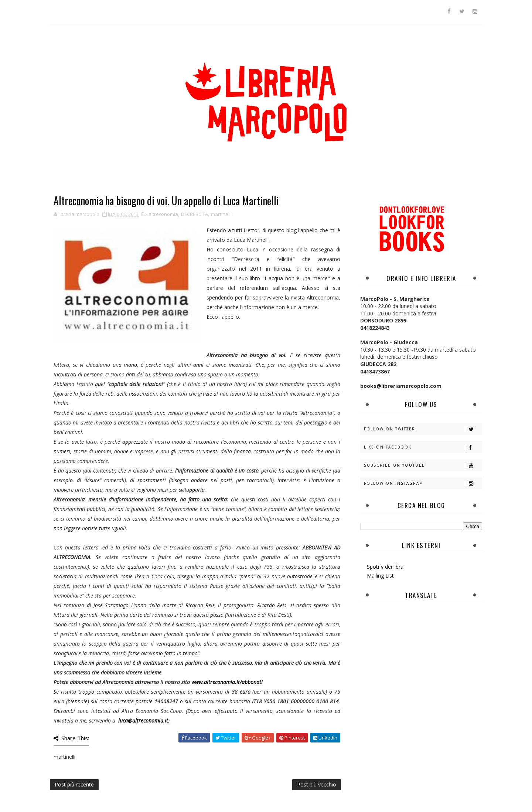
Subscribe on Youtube (423, 465)
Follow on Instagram (423, 483)
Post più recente (74, 784)
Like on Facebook (423, 447)
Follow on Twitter (423, 429)
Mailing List (380, 576)
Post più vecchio (317, 784)
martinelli (221, 214)
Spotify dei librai (386, 567)
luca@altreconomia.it (143, 720)
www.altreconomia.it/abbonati (227, 682)
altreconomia (163, 214)
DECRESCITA (195, 214)
